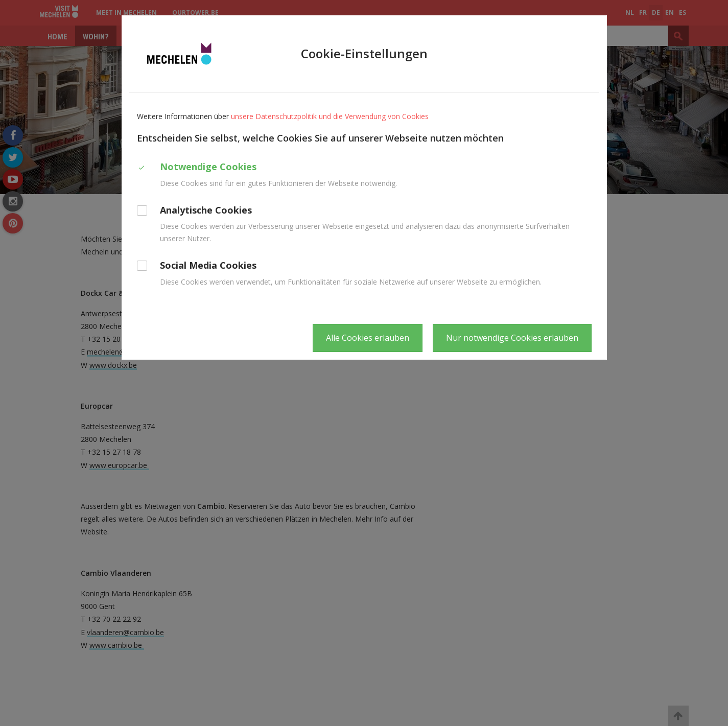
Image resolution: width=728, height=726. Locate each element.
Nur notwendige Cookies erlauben (512, 338)
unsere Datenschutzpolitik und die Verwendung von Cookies (330, 116)
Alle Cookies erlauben (368, 338)
